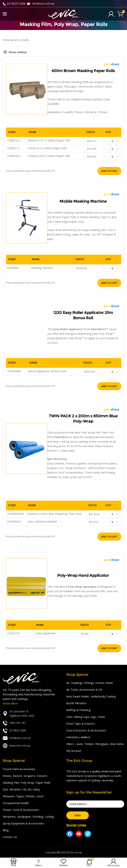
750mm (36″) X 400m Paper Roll (49, 156)
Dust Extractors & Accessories (86, 730)
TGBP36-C (14, 156)
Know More (10, 703)
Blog (6, 830)
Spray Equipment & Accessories (23, 823)
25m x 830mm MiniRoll (42, 521)
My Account (74, 751)
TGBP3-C (13, 148)
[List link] (32, 714)
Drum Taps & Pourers (81, 723)
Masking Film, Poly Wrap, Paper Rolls (27, 783)
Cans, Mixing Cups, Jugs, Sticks (86, 717)
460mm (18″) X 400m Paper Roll (49, 140)
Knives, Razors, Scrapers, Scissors (25, 776)
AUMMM (12, 268)
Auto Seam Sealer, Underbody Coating (91, 696)
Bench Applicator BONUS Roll (47, 371)
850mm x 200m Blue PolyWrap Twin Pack (54, 514)
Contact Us (10, 837)
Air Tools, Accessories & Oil (84, 690)
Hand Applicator (46, 633)
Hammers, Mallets (78, 737)
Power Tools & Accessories (21, 810)
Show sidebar (18, 52)
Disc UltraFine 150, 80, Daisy (21, 789)
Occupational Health (16, 803)
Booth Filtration (76, 703)
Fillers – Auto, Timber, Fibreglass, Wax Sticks (95, 744)
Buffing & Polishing (78, 710)
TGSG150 (13, 633)
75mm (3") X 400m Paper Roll (47, 148)
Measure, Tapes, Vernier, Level (23, 796)
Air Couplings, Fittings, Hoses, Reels (90, 683)
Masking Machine (42, 268)
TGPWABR (14, 371)
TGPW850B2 (15, 514)
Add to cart (109, 171)
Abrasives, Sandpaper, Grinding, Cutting (28, 816)
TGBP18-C (14, 140)
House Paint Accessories (19, 769)
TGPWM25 (14, 521)
